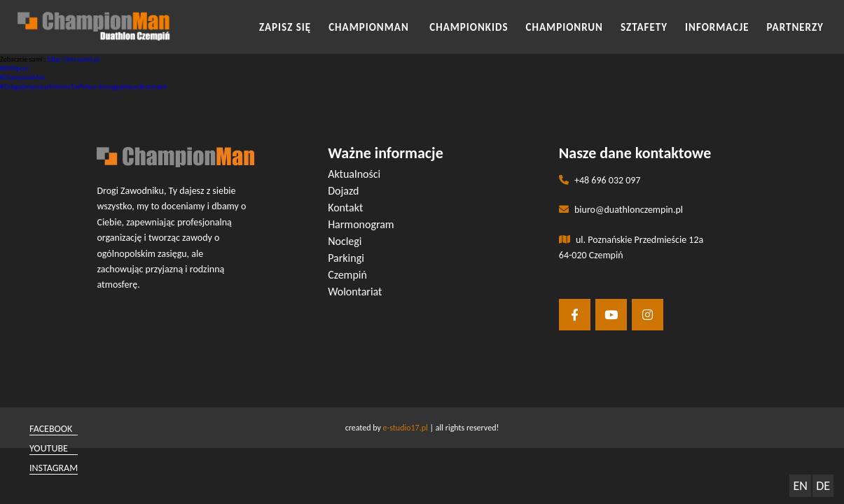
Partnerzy (795, 27)
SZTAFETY (644, 27)
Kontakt (345, 208)
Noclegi (345, 241)
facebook (51, 429)
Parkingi (346, 258)
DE (823, 486)
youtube (49, 448)
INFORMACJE (717, 27)
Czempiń (347, 275)
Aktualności (354, 174)
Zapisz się (285, 27)
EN (800, 486)
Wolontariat (355, 292)
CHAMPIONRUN (565, 27)
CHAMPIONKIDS (469, 27)
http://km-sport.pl (74, 59)
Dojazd (343, 191)
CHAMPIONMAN (370, 27)
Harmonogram (361, 224)
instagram (54, 468)
